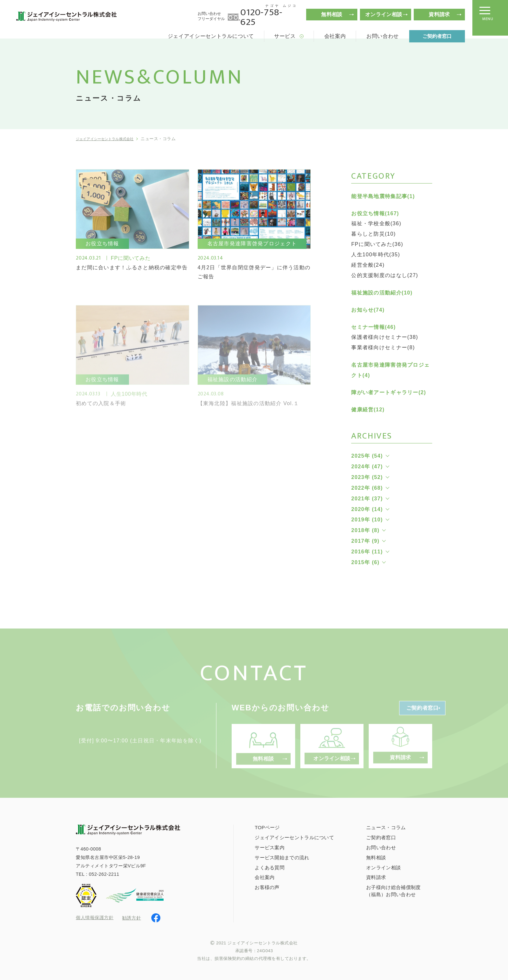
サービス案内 (270, 847)
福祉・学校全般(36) (376, 223)
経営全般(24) (368, 265)
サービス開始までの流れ (282, 857)
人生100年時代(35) (376, 255)
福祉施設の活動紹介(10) (382, 293)
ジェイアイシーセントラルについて (211, 36)
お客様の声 (267, 887)
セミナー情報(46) (373, 327)
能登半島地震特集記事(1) (383, 196)
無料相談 (332, 14)
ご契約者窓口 (437, 36)
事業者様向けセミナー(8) (383, 347)
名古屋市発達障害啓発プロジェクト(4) (390, 370)
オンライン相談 (384, 14)
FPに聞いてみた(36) (377, 244)
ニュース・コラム (386, 827)
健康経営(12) (368, 410)
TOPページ (267, 827)
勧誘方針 (132, 917)
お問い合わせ (383, 36)
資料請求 (439, 14)
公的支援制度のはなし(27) (385, 275)
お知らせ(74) (368, 310)
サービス (285, 36)
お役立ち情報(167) (375, 213)
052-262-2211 (104, 873)
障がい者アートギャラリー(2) (389, 392)
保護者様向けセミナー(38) (385, 337)
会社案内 (335, 36)
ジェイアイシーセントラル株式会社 (111, 139)
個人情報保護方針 (95, 918)
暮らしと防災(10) (373, 234)
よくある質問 (270, 867)
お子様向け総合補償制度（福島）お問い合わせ (393, 890)
